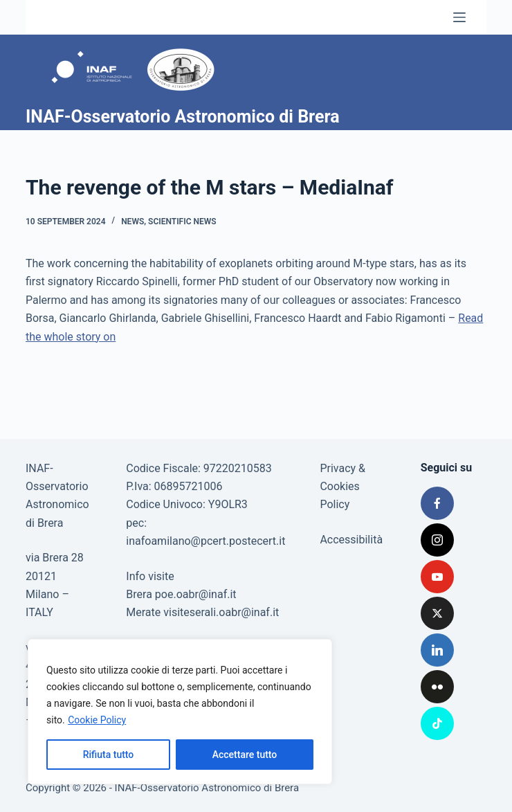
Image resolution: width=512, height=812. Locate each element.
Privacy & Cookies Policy (342, 487)
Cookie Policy (97, 720)
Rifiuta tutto (109, 755)
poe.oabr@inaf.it (196, 594)
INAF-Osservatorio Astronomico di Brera (183, 117)
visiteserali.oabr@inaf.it (221, 612)
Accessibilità (351, 540)
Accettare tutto (245, 755)
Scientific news (182, 222)
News (132, 222)
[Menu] (459, 17)
